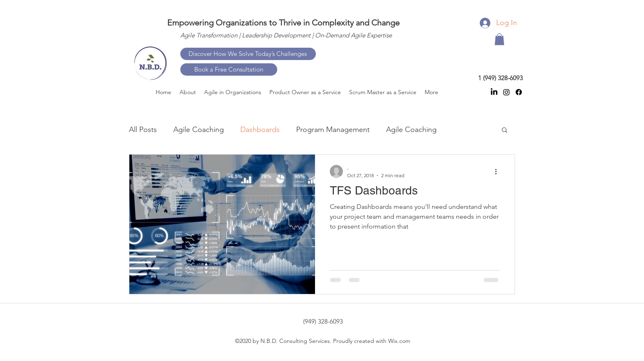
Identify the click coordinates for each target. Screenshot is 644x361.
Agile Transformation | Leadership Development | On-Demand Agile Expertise (286, 35)
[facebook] (519, 92)
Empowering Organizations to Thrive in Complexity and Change (283, 23)
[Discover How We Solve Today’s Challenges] (248, 54)
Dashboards (260, 130)
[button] (499, 39)
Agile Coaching (199, 130)
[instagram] (506, 92)
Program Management (333, 130)
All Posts (143, 130)
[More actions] (499, 171)
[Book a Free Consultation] (229, 69)
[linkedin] (494, 92)
